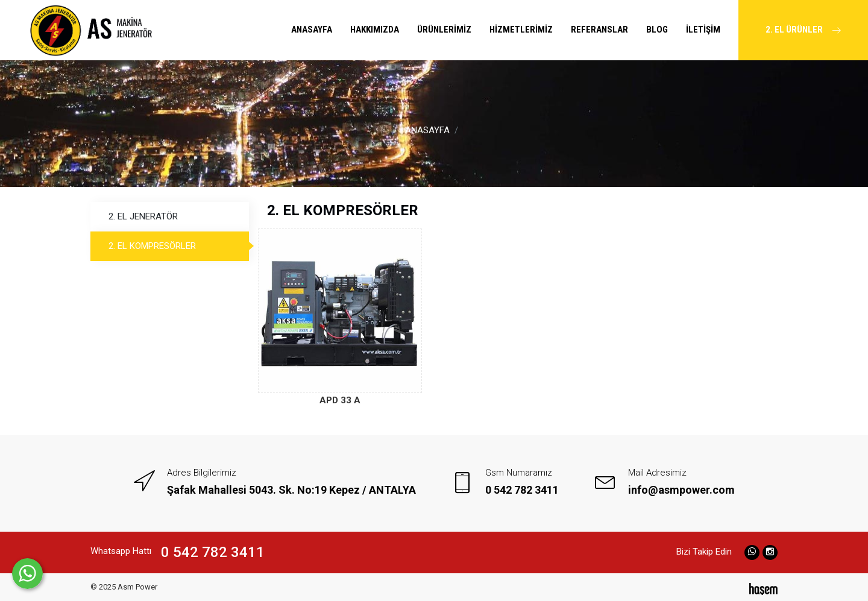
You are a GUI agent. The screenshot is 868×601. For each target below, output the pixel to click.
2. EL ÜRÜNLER (803, 17)
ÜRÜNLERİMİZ (444, 30)
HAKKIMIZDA (375, 30)
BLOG (657, 30)
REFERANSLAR (599, 30)
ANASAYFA (312, 30)
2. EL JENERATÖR (143, 216)
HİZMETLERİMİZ (521, 30)
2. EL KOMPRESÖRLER (152, 246)
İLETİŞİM (703, 30)
